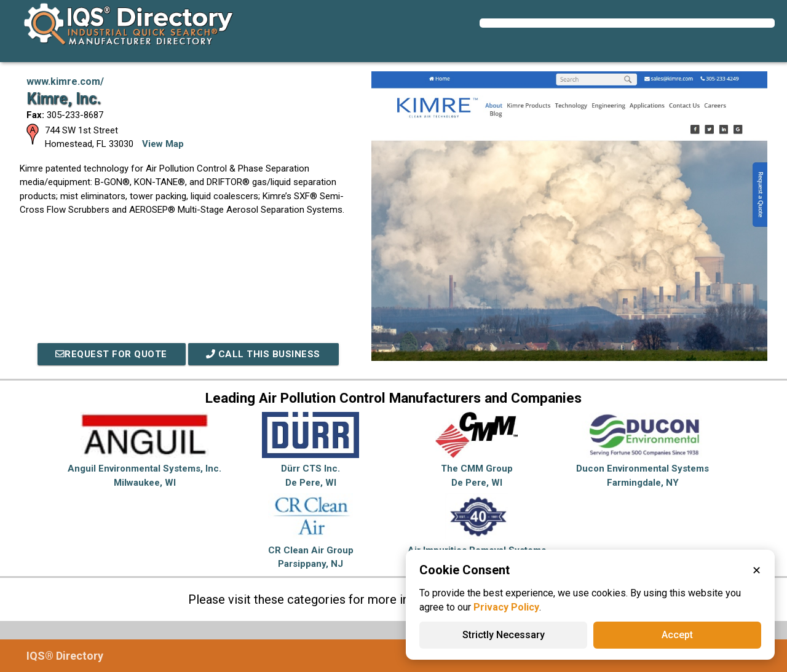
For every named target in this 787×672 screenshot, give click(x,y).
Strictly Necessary (504, 635)
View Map (163, 144)
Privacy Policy (506, 607)
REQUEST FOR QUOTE (111, 354)
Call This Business (264, 354)
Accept (677, 635)
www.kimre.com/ (65, 81)
